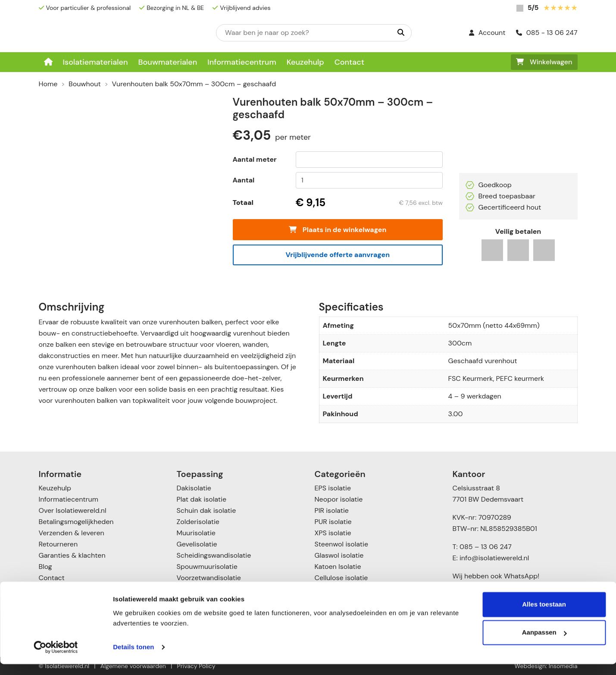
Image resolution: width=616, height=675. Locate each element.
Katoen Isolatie (338, 567)
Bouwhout (85, 84)
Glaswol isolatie (339, 555)
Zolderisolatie (198, 522)
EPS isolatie (333, 488)
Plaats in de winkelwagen (338, 230)
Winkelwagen (544, 62)
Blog (45, 567)
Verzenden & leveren (72, 533)
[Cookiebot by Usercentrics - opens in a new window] (56, 658)
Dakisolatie (194, 488)
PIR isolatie (332, 510)
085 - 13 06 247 (547, 33)
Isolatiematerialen (95, 62)
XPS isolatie (333, 533)
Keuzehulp (305, 62)
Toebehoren (334, 589)
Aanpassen (544, 643)
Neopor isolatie (339, 499)
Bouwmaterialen (167, 62)
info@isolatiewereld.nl (494, 558)
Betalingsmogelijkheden (76, 522)
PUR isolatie (333, 522)
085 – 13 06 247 (486, 547)
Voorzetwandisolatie (209, 578)
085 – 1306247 (483, 587)
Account (487, 33)
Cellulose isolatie (341, 578)
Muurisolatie (196, 533)
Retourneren (58, 544)
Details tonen (133, 658)
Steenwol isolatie (342, 544)
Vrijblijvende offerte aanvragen (338, 255)
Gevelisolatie (197, 544)
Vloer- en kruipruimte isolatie (223, 589)
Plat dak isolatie (202, 499)
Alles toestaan (544, 615)
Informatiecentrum (242, 62)
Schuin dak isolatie (206, 510)
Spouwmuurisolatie (207, 567)
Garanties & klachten (72, 555)
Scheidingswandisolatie (214, 555)
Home (48, 84)
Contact (349, 62)
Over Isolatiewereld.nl (73, 510)
